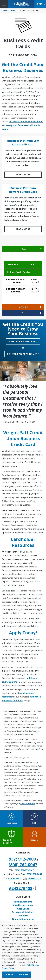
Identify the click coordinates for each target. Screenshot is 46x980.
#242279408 (23, 888)
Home (5, 11)
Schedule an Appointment (23, 354)
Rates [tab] (23, 249)
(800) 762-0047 (23, 865)
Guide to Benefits (28, 804)
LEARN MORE (23, 174)
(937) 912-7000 (22, 859)
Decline (24, 974)
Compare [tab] (23, 307)
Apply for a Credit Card (23, 55)
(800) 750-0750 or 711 (26, 870)
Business (15, 11)
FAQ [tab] (23, 313)
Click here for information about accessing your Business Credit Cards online (22, 125)
